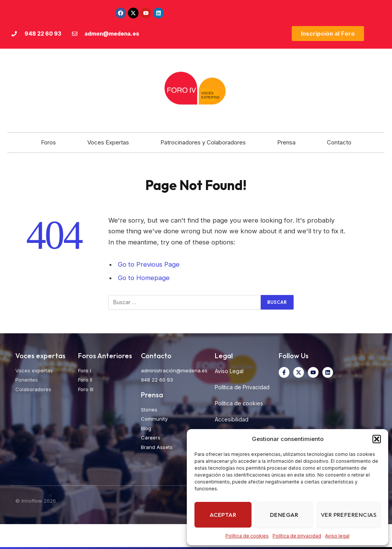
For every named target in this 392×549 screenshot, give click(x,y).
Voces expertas (40, 356)
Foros (48, 142)
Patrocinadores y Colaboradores (203, 142)
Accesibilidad (232, 419)
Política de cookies (247, 536)
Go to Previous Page (149, 264)
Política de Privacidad (242, 387)
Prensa (286, 142)
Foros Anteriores (105, 356)
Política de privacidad (297, 536)
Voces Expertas (108, 142)
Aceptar (223, 515)
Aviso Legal (229, 371)
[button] (377, 439)
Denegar (284, 515)
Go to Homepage (144, 278)
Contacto (339, 142)
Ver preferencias (349, 515)
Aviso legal (337, 536)
